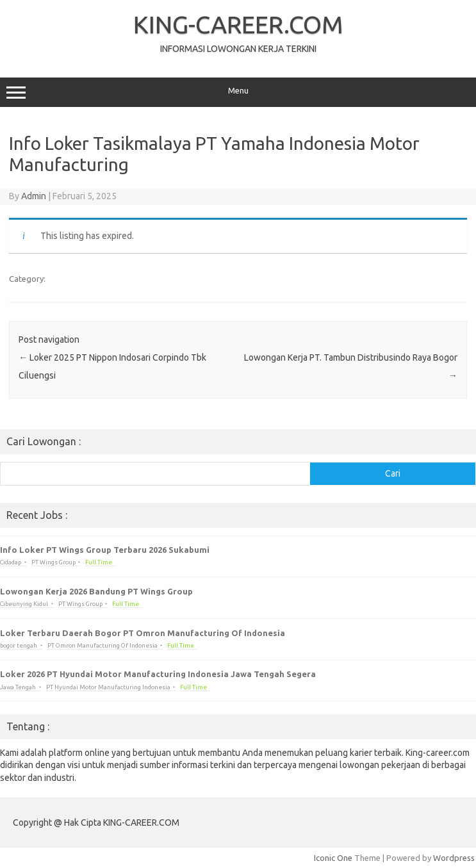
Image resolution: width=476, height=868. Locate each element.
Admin (34, 196)
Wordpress (454, 858)
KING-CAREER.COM (238, 24)
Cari (393, 473)
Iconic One (333, 858)
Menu (238, 92)
